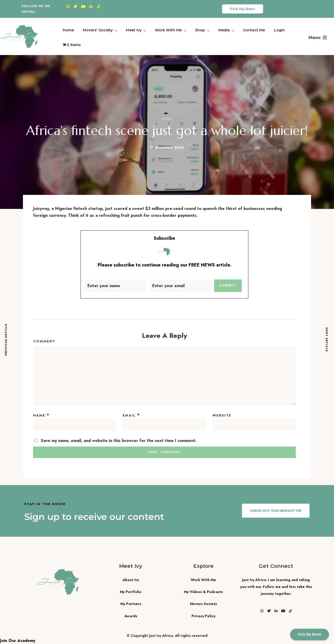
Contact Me (254, 30)
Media (224, 30)
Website (222, 415)
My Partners (131, 604)
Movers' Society (98, 30)
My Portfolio (131, 592)
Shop (200, 30)
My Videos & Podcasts (203, 592)
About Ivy (131, 580)
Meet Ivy (134, 30)
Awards (131, 616)
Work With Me (168, 30)
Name (39, 415)
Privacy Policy (203, 616)
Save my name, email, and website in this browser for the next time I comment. (119, 441)
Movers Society (203, 604)
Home (68, 30)
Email (129, 415)
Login (279, 30)
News (167, 119)
